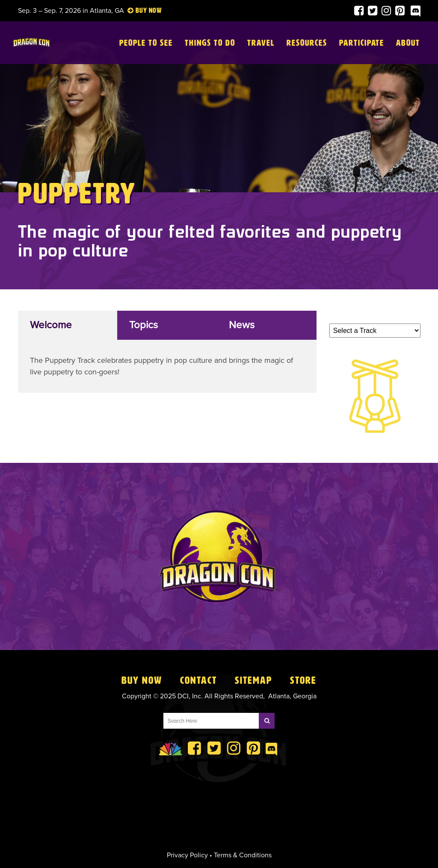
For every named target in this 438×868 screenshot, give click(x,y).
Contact (198, 680)
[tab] (68, 325)
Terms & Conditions (243, 855)
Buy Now (142, 680)
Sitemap (253, 680)
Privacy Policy (187, 855)
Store (303, 680)
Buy (141, 10)
